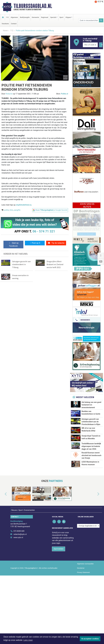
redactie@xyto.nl (20, 592)
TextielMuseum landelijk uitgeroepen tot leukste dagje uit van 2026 (91, 475)
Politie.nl (64, 94)
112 (7, 17)
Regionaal (45, 17)
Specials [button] (53, 17)
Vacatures (5, 24)
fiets (11, 210)
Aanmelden (59, 606)
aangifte (17, 210)
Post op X (35, 243)
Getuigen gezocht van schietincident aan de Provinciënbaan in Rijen (91, 426)
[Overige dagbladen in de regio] (88, 583)
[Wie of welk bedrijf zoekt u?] (90, 45)
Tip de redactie (56, 243)
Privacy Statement (83, 630)
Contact (14, 24)
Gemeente (35, 17)
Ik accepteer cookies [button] (90, 639)
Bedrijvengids (25, 17)
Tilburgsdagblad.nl (33, 6)
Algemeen (14, 17)
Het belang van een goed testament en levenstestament (91, 405)
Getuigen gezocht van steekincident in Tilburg (21, 264)
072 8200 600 (19, 589)
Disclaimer (81, 626)
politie (7, 210)
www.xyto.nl (18, 595)
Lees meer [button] (28, 640)
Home (5, 31)
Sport (61, 17)
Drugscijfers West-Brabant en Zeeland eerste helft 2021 (55, 264)
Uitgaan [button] (68, 17)
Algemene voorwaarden (85, 621)
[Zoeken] (101, 20)
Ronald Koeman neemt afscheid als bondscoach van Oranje (91, 495)
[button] (3, 552)
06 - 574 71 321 (44, 231)
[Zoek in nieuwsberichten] (89, 20)
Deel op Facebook (13, 244)
